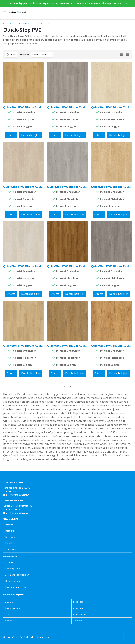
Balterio (9, 525)
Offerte (11, 135)
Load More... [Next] (68, 387)
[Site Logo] (17, 12)
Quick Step (11, 549)
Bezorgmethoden (14, 581)
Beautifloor (11, 531)
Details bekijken (31, 135)
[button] (6, 12)
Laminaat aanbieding (16, 587)
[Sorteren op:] (42, 55)
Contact (9, 562)
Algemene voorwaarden (17, 575)
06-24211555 (121, 3)
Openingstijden (13, 569)
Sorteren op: (24, 55)
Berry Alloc (11, 537)
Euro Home (11, 543)
